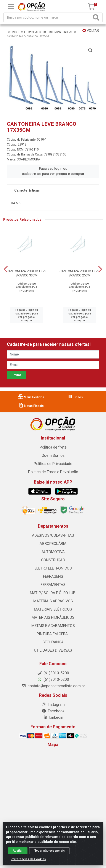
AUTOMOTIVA (53, 552)
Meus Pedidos (31, 397)
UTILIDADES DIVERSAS (53, 650)
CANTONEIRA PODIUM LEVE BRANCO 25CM (79, 273)
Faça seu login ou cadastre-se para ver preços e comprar (53, 171)
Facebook (53, 711)
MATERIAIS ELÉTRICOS (53, 609)
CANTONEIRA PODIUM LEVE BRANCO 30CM (26, 273)
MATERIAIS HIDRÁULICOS (53, 617)
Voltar (91, 31)
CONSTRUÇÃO (53, 560)
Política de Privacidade (53, 464)
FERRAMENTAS (53, 585)
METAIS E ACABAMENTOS (53, 626)
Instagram (53, 705)
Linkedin (53, 717)
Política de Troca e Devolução (53, 472)
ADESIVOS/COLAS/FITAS (53, 535)
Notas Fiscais (31, 406)
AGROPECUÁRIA (53, 544)
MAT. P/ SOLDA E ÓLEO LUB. (53, 593)
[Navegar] (6, 269)
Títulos (75, 397)
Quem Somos (53, 455)
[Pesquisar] (97, 17)
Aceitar (18, 851)
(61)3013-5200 (53, 679)
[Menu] (11, 6)
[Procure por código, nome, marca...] (48, 17)
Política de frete (53, 447)
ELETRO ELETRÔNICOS (53, 568)
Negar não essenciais (49, 851)
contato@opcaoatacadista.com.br (53, 686)
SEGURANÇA (53, 642)
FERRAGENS (53, 576)
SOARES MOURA (29, 159)
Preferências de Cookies (28, 859)
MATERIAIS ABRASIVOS (53, 601)
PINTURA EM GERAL (53, 634)
